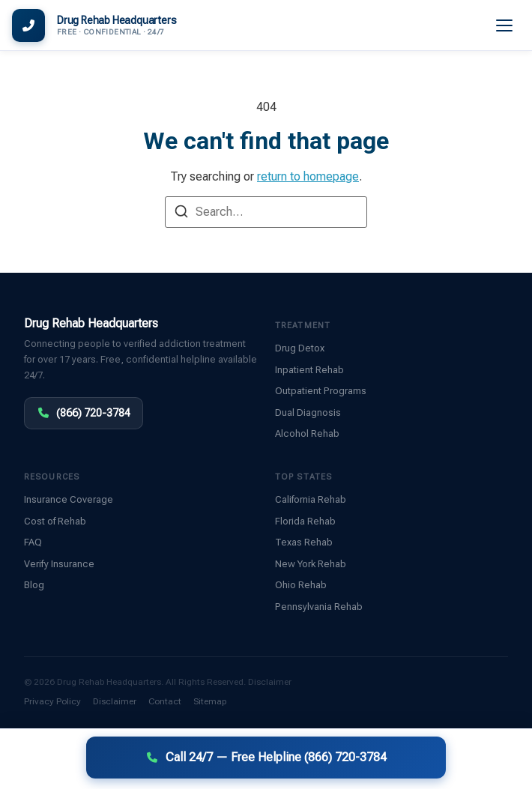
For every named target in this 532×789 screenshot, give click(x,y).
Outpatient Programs (321, 391)
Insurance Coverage (69, 499)
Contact (165, 701)
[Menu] (505, 25)
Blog (34, 585)
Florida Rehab (305, 521)
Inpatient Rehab (309, 370)
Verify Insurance (59, 564)
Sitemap (210, 701)
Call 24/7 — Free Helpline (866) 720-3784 (266, 757)
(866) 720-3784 (84, 413)
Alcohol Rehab (307, 433)
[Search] (181, 214)
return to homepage (308, 176)
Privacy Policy (52, 701)
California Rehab (311, 499)
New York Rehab (311, 564)
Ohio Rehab (301, 585)
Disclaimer (270, 682)
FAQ (33, 542)
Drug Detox (300, 348)
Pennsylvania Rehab (319, 607)
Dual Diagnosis (308, 412)
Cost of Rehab (55, 521)
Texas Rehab (304, 542)
